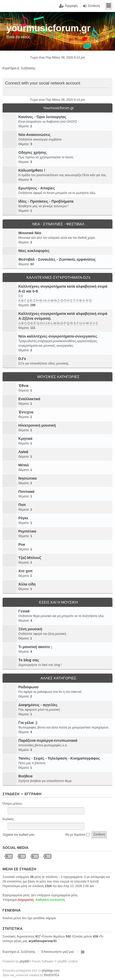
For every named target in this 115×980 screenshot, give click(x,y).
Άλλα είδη (27, 584)
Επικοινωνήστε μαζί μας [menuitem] (58, 952)
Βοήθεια (25, 776)
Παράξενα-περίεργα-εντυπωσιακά (48, 740)
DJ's (22, 359)
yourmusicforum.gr (48, 28)
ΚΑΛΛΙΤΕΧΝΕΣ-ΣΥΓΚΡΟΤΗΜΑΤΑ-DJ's (58, 277)
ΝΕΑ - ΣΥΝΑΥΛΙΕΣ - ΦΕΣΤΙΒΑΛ (58, 224)
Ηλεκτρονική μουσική (37, 425)
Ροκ (22, 544)
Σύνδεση (11, 794)
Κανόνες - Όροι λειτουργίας (42, 117)
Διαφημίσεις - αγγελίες (38, 705)
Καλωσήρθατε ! (32, 170)
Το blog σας (29, 660)
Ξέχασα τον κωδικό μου (18, 835)
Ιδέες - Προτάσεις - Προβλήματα (46, 201)
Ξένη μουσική (30, 629)
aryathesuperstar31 (43, 941)
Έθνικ (23, 386)
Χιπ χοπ (25, 571)
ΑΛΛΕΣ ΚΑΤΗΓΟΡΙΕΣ (58, 678)
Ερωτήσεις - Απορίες (37, 188)
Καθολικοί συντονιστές (51, 900)
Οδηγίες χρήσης (33, 152)
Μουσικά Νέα (30, 233)
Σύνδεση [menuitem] (94, 6)
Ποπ (22, 505)
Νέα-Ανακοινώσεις (34, 135)
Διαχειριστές (26, 900)
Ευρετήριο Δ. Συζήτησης (19, 952)
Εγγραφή (33, 794)
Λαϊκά (23, 452)
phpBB (24, 961)
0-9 (21, 296)
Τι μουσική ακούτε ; (35, 647)
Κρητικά (25, 439)
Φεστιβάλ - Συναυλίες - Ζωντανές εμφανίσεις (57, 259)
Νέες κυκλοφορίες (34, 251)
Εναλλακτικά (29, 399)
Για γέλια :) (28, 723)
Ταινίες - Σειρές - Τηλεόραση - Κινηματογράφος (59, 758)
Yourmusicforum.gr (58, 108)
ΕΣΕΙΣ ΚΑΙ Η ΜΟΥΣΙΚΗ (58, 602)
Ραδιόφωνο (28, 687)
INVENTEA (52, 975)
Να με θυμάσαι (77, 835)
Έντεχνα (26, 412)
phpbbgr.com (51, 971)
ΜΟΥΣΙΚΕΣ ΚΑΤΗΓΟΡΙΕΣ (58, 377)
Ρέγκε (23, 518)
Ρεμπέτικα (27, 531)
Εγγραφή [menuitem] (71, 6)
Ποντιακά (26, 492)
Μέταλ (24, 465)
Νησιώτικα (28, 478)
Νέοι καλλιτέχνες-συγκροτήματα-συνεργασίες (58, 336)
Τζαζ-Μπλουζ (30, 558)
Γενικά (24, 611)
